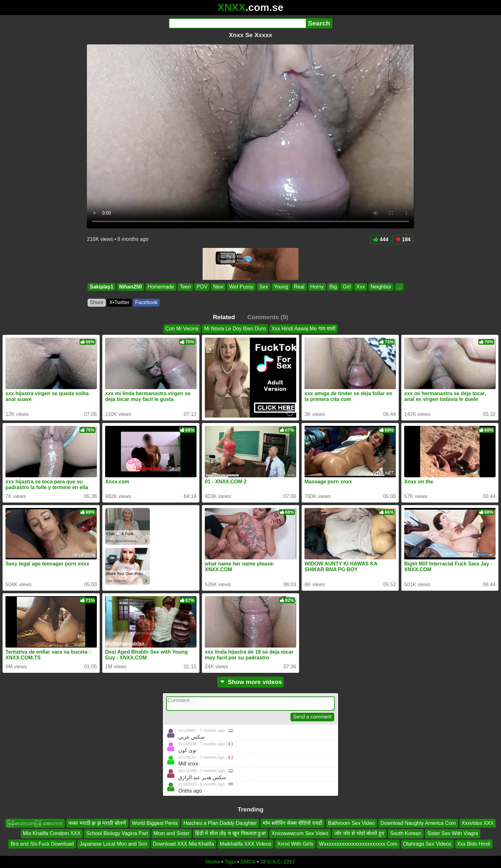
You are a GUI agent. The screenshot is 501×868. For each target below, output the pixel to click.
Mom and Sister (172, 833)
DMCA (248, 862)
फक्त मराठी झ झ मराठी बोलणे (97, 823)
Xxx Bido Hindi (474, 844)
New (218, 287)
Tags (230, 862)
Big (333, 287)
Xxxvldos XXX (478, 823)
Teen (185, 287)
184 (403, 239)
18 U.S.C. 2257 (277, 862)
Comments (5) (268, 317)
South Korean (406, 833)
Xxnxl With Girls (295, 844)
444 (381, 239)
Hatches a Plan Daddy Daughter (220, 823)
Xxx (361, 287)
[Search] (237, 23)
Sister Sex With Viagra (453, 833)
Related (224, 317)
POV (202, 287)
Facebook (146, 302)
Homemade (161, 287)
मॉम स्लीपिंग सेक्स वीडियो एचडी (293, 823)
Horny (317, 287)
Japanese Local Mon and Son (113, 844)
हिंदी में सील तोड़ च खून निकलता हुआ (231, 833)
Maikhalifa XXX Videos (246, 844)
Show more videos (251, 682)
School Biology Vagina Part (117, 833)
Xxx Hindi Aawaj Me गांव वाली (304, 329)
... (399, 287)
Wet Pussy (241, 287)
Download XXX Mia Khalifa (184, 844)
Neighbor (381, 287)
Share (97, 302)
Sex (264, 287)
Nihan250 (131, 287)
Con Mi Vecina (182, 329)
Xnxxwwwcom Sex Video (300, 833)
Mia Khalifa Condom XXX (52, 833)
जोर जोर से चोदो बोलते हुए (359, 833)
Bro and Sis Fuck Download (42, 844)
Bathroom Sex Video (351, 823)
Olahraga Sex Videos (427, 844)
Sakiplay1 (102, 287)
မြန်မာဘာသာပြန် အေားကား (35, 823)
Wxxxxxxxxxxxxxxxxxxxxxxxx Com (358, 844)
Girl (347, 287)
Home (213, 862)
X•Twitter (119, 302)
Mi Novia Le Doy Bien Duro (235, 329)
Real (299, 287)
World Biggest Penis (155, 823)
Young (281, 287)
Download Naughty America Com (418, 823)
